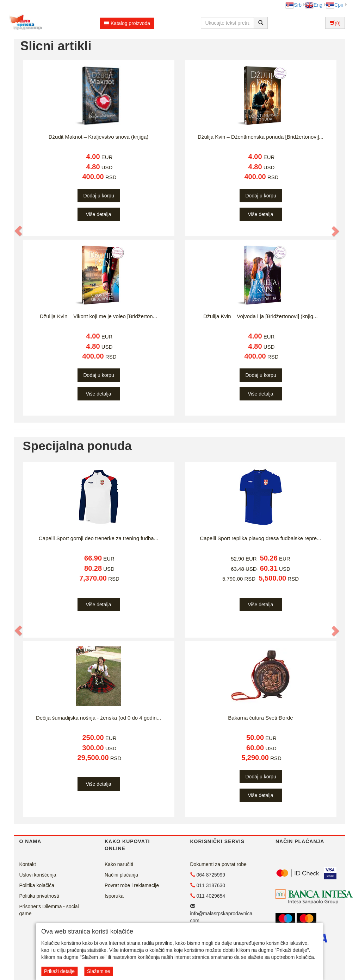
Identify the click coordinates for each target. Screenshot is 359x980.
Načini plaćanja (121, 875)
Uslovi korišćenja (38, 875)
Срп (335, 5)
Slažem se (98, 971)
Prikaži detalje (59, 971)
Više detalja (98, 214)
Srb (293, 5)
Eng (314, 5)
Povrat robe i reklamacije (132, 885)
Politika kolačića (37, 885)
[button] (19, 231)
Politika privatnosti (39, 896)
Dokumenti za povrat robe (218, 864)
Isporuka (114, 896)
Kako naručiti (119, 864)
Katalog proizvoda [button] (127, 23)
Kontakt (28, 864)
